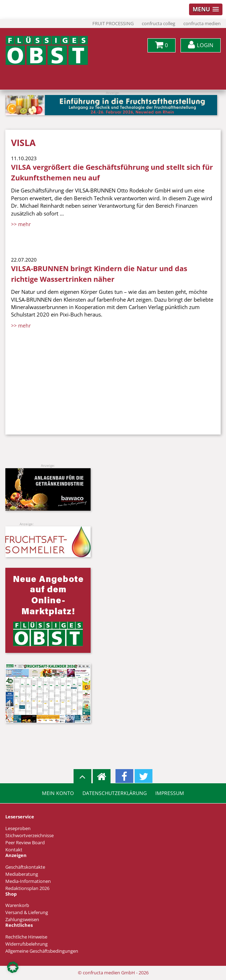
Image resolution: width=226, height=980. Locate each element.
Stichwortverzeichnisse (29, 836)
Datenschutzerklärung (115, 793)
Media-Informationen (28, 881)
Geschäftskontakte (25, 867)
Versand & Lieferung (27, 912)
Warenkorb (17, 905)
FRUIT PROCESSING (113, 24)
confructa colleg (158, 24)
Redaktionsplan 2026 (27, 888)
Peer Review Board (25, 843)
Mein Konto (58, 793)
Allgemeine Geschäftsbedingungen (42, 951)
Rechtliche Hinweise (26, 937)
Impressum (170, 793)
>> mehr (21, 224)
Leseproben (18, 828)
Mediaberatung (22, 874)
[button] (13, 967)
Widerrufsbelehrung (26, 944)
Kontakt (14, 850)
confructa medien (202, 24)
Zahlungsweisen (22, 920)
